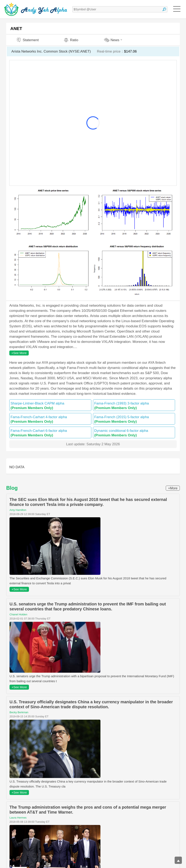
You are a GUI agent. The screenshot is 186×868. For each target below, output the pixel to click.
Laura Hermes (18, 818)
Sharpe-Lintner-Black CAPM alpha (50, 406)
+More (173, 488)
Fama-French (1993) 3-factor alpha (134, 406)
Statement (27, 40)
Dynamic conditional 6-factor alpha (134, 433)
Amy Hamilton (18, 510)
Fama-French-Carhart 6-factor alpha (50, 433)
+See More (19, 353)
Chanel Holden (18, 614)
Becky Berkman (19, 712)
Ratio (71, 40)
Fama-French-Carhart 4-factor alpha (50, 419)
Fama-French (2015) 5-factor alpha (134, 419)
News (114, 40)
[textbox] (120, 9)
